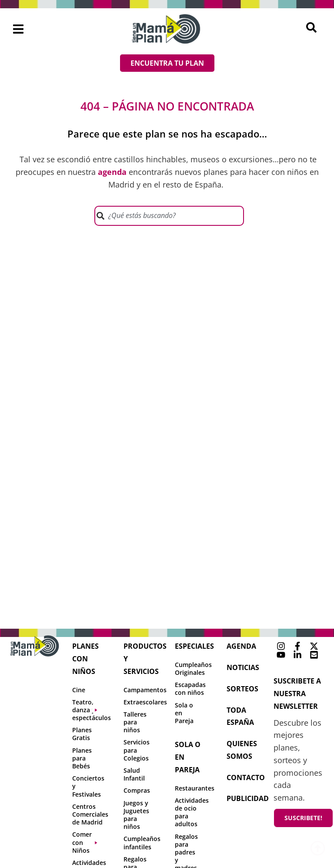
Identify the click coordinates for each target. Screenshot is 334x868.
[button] (18, 29)
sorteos (242, 689)
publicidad (248, 798)
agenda (241, 646)
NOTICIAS (243, 667)
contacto (246, 778)
